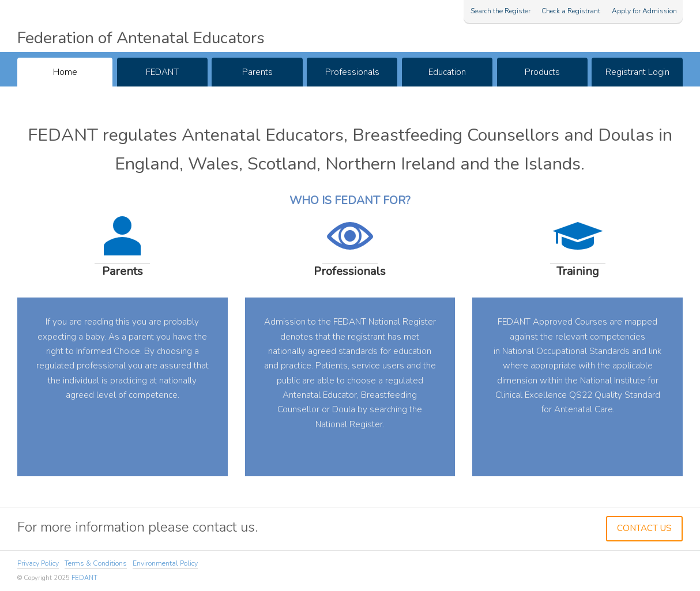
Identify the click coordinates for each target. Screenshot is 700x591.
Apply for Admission (644, 11)
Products (542, 72)
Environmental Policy (165, 563)
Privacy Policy (38, 563)
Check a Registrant (571, 11)
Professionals (352, 72)
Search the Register (500, 11)
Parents (257, 72)
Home (65, 72)
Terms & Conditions (96, 563)
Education (447, 72)
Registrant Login (637, 72)
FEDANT (162, 72)
